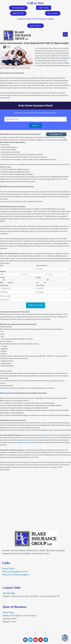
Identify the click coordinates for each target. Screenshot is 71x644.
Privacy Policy (9, 569)
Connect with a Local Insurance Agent (36, 19)
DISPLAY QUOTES (35, 306)
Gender (2, 278)
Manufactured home (45, 436)
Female (12, 282)
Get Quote (35, 126)
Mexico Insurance (6, 394)
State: (2, 267)
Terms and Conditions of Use (15, 572)
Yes (40, 282)
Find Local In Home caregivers (16, 575)
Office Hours (8, 613)
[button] (35, 633)
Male (4, 282)
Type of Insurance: (42, 267)
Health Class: (4, 286)
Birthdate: (3, 272)
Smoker (38, 278)
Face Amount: (40, 286)
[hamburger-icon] (65, 35)
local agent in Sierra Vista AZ (26, 443)
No (48, 282)
